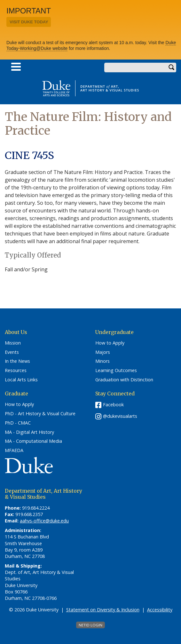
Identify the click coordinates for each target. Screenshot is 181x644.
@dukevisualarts (120, 416)
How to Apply (110, 343)
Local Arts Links (21, 380)
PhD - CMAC (18, 423)
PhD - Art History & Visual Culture (40, 414)
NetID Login (90, 625)
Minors (102, 361)
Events (12, 352)
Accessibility (160, 610)
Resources (16, 370)
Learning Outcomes (116, 370)
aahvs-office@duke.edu (44, 521)
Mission (13, 343)
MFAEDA (14, 450)
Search (171, 68)
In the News (17, 361)
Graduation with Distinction (124, 380)
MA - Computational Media (33, 441)
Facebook (113, 405)
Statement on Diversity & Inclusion (103, 610)
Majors (103, 352)
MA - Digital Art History (29, 432)
